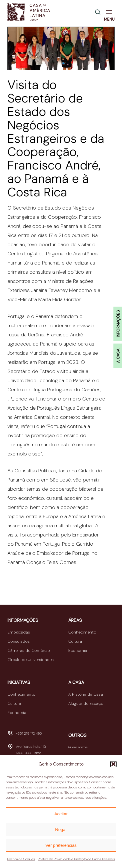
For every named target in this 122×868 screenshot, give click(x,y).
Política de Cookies (21, 859)
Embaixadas (19, 632)
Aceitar (61, 814)
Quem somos (78, 747)
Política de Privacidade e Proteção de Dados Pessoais (76, 859)
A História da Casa (86, 694)
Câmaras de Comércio (29, 650)
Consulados (19, 641)
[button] (113, 764)
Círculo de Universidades (31, 660)
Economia (78, 650)
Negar (61, 829)
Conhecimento (82, 632)
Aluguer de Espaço (86, 703)
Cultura (75, 641)
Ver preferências (61, 845)
